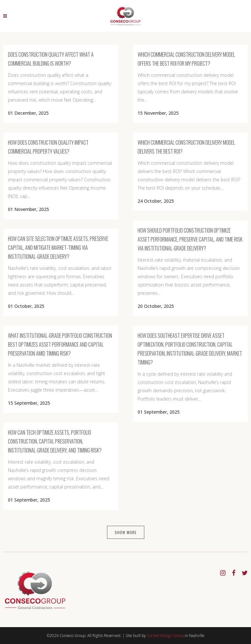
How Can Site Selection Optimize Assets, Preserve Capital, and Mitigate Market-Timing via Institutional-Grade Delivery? (58, 248)
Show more (126, 532)
